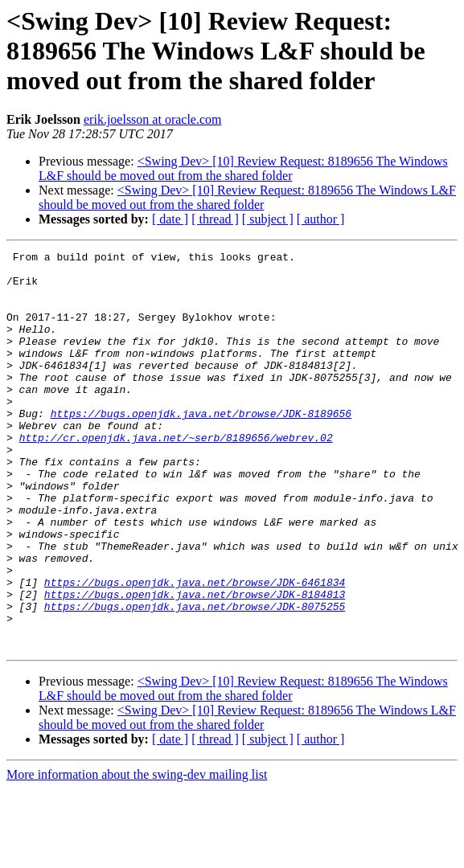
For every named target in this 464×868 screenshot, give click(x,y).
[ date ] (170, 219)
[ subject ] (268, 219)
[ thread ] (215, 219)
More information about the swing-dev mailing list (137, 854)
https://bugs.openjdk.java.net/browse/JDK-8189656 (201, 447)
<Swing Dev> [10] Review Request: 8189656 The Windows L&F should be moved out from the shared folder (243, 168)
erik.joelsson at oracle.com (153, 119)
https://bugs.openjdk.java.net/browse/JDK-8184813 (195, 664)
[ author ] (321, 219)
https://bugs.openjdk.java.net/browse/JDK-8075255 (195, 678)
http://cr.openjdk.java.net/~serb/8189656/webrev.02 (176, 476)
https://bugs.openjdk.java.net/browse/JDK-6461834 (195, 649)
